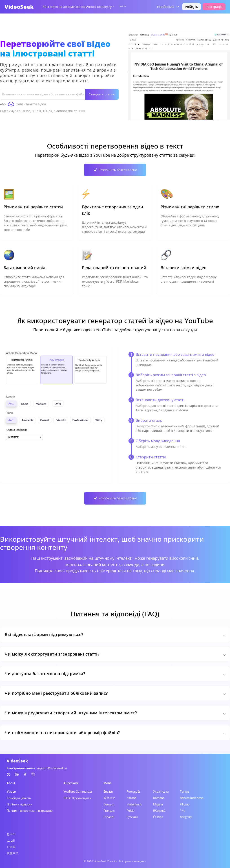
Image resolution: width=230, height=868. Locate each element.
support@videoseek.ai (52, 768)
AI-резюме (71, 783)
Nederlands (134, 804)
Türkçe (184, 791)
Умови (11, 791)
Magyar (158, 804)
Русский (132, 817)
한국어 (11, 834)
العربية (11, 841)
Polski (130, 811)
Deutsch (109, 804)
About (11, 783)
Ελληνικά (159, 811)
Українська (161, 791)
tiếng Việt (186, 817)
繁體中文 (13, 853)
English (108, 791)
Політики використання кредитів (30, 811)
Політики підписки (20, 804)
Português (133, 791)
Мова (108, 783)
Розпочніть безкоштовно (115, 170)
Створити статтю (102, 94)
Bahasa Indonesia (192, 798)
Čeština (158, 817)
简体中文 (109, 798)
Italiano (132, 798)
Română (159, 798)
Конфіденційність (19, 798)
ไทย (183, 811)
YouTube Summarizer (78, 791)
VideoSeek (19, 7)
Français (109, 811)
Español (109, 817)
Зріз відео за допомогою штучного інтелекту (79, 7)
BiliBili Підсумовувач (77, 798)
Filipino (185, 804)
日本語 (11, 847)
